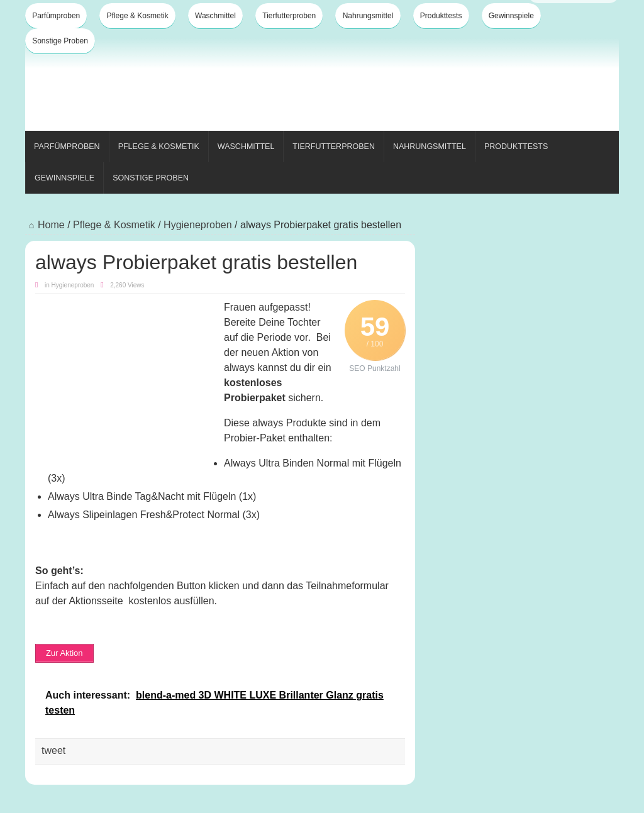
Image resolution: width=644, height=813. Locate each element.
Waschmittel (215, 16)
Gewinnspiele (511, 16)
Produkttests (441, 16)
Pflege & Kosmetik (138, 16)
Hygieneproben (198, 225)
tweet (53, 750)
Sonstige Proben (60, 41)
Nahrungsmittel (368, 16)
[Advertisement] (390, 87)
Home (45, 225)
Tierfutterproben (289, 16)
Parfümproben (56, 16)
